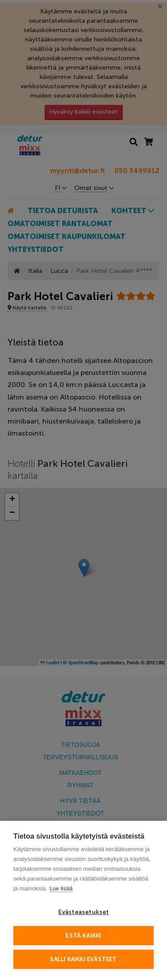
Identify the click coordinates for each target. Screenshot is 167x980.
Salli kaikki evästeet (83, 959)
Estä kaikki (83, 936)
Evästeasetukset (84, 912)
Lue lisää (61, 888)
